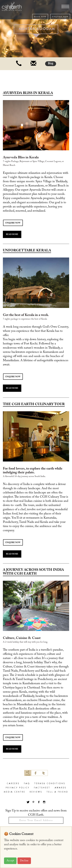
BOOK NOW (40, 17)
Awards (61, 788)
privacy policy (18, 788)
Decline (24, 861)
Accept (10, 861)
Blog (51, 64)
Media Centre (15, 792)
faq (27, 784)
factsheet (42, 788)
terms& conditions (50, 784)
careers (13, 784)
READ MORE (12, 235)
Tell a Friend (57, 792)
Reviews (36, 792)
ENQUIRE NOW (60, 17)
